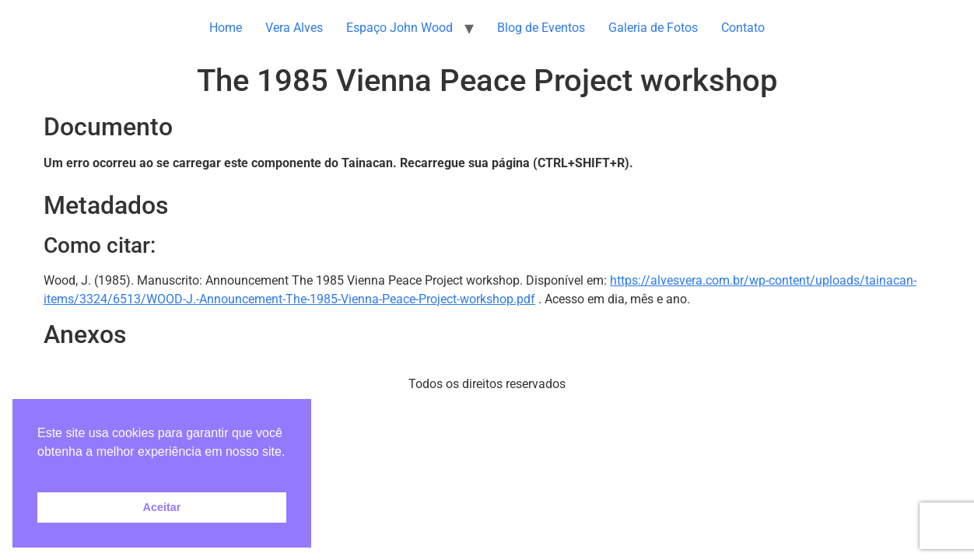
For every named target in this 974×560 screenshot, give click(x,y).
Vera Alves (294, 28)
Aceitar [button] (162, 507)
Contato (743, 28)
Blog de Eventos (541, 28)
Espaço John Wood (399, 28)
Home (226, 28)
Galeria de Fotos (653, 28)
